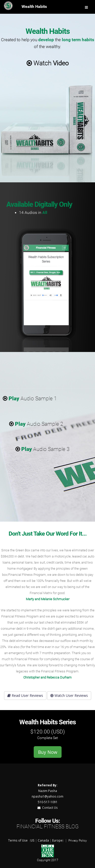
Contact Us (48, 807)
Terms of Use (18, 840)
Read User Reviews (25, 695)
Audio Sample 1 (30, 399)
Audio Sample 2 (36, 424)
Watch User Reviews (69, 695)
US (33, 840)
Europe (57, 840)
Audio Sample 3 (43, 449)
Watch (48, 63)
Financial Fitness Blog (48, 826)
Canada (43, 840)
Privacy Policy (78, 841)
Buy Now (48, 752)
